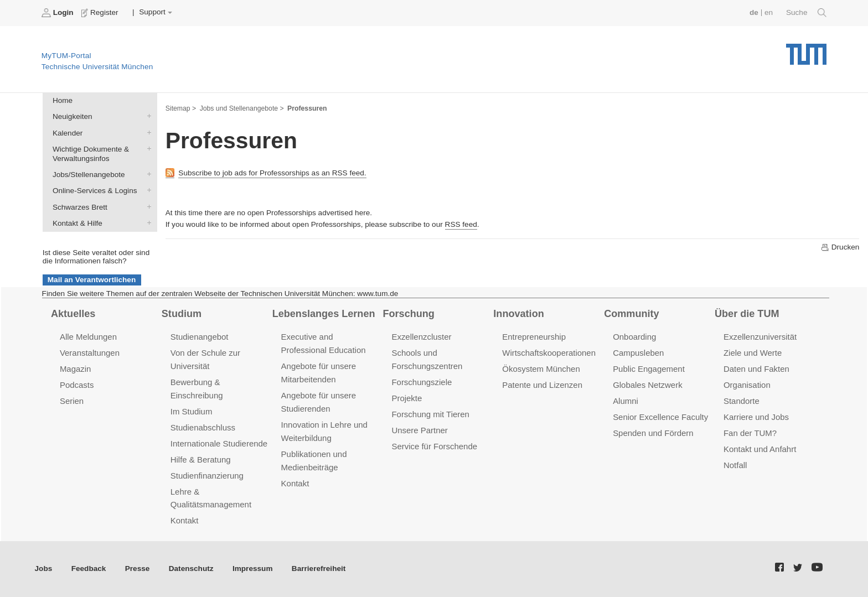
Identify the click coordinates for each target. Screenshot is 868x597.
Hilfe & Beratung (201, 460)
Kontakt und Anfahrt (760, 449)
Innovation (518, 314)
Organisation (747, 385)
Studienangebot (200, 337)
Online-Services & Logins (147, 190)
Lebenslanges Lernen (324, 314)
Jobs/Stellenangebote (147, 174)
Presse (138, 569)
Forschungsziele (422, 382)
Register (101, 13)
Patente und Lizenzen (542, 385)
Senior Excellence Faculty (660, 417)
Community (631, 314)
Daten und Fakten (756, 369)
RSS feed (461, 224)
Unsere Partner (419, 430)
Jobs (44, 569)
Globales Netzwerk (648, 385)
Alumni (626, 401)
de (754, 12)
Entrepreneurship (534, 337)
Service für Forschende (434, 446)
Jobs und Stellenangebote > (242, 108)
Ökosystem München (541, 369)
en (769, 12)
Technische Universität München (806, 50)
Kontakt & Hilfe (147, 222)
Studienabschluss (203, 427)
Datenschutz (191, 569)
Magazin (76, 369)
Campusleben (638, 353)
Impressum (253, 569)
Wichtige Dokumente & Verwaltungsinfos (147, 148)
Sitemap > (181, 108)
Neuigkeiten (147, 116)
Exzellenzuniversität (760, 337)
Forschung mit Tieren (430, 414)
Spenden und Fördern (653, 433)
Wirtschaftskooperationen (549, 353)
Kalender (147, 132)
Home (63, 100)
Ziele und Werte (753, 353)
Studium (182, 314)
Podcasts (77, 385)
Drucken (840, 247)
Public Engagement (649, 369)
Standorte (742, 401)
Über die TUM (747, 314)
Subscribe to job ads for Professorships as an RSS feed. (272, 173)
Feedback (89, 569)
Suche (806, 13)
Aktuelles (73, 314)
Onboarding (634, 337)
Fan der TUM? (750, 433)
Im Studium (192, 411)
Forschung (408, 314)
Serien (72, 401)
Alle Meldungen (88, 337)
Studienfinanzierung (207, 476)
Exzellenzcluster (421, 337)
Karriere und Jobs (756, 417)
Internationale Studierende (219, 443)
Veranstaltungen (90, 353)
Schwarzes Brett (147, 206)
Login (59, 13)
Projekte (407, 398)
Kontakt (185, 520)
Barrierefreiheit (319, 569)
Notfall (735, 465)
